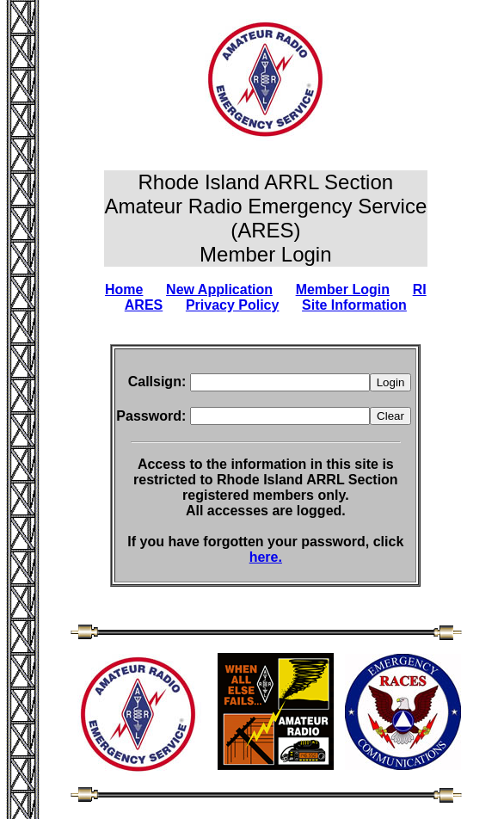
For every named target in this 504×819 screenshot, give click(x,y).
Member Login (343, 289)
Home (124, 289)
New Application (219, 289)
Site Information (354, 305)
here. (266, 557)
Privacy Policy (233, 305)
